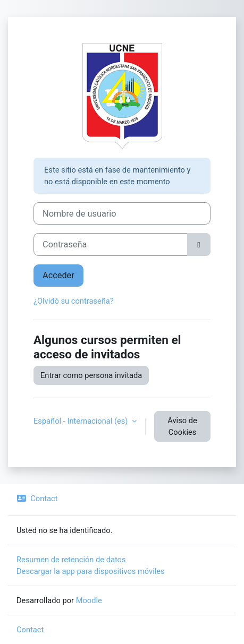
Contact (37, 499)
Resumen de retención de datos (71, 560)
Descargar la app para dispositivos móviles (91, 571)
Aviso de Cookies (182, 426)
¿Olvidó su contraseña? (74, 301)
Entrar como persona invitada (91, 375)
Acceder (58, 275)
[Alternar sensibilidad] (199, 244)
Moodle (89, 600)
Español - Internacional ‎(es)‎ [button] (82, 421)
